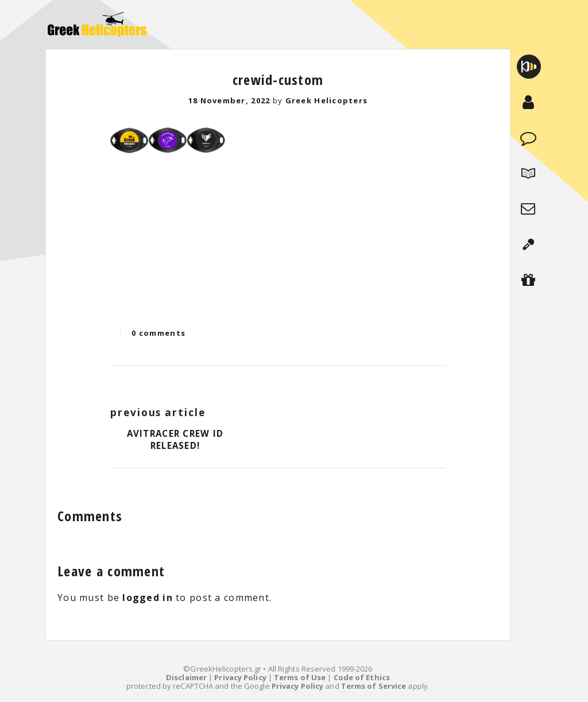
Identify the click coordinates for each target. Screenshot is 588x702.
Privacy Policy (240, 677)
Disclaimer (186, 677)
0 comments (158, 333)
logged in (148, 598)
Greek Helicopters (327, 100)
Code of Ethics (362, 677)
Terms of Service (374, 686)
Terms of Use (300, 677)
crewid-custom (278, 79)
